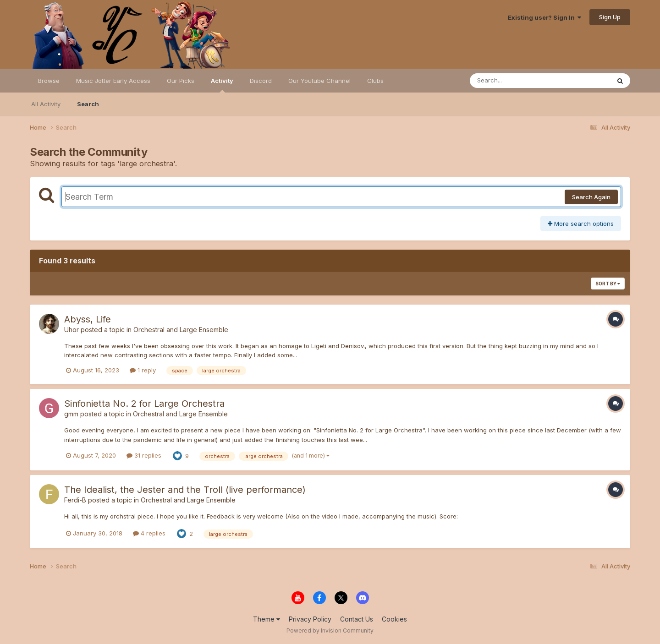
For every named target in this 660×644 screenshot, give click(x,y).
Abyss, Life (88, 319)
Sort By (608, 284)
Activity (222, 85)
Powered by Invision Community (330, 630)
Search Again (591, 197)
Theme (267, 619)
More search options (581, 224)
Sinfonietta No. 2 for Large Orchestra (144, 404)
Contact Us (357, 619)
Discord (261, 81)
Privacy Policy (310, 619)
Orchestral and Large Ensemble (181, 330)
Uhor (71, 330)
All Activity (46, 104)
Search (88, 104)
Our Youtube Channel (319, 81)
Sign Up (610, 17)
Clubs (375, 81)
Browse (49, 81)
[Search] (515, 81)
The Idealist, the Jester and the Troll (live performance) (185, 490)
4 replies (149, 533)
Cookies (394, 619)
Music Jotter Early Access (113, 81)
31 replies (144, 455)
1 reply (143, 370)
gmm (71, 414)
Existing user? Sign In (544, 17)
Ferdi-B (75, 500)
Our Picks (181, 81)
